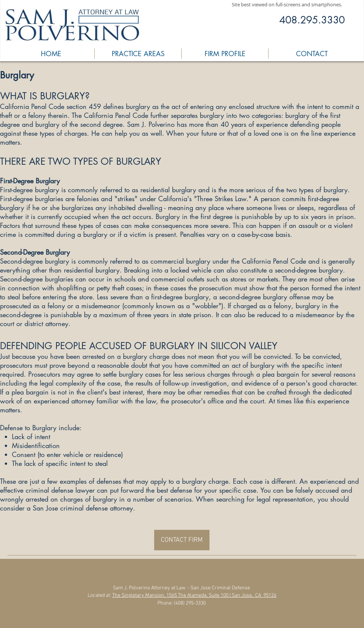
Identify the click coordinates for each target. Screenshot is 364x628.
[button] (138, 54)
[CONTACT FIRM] (182, 540)
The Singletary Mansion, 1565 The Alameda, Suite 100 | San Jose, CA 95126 (194, 595)
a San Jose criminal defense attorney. (81, 508)
